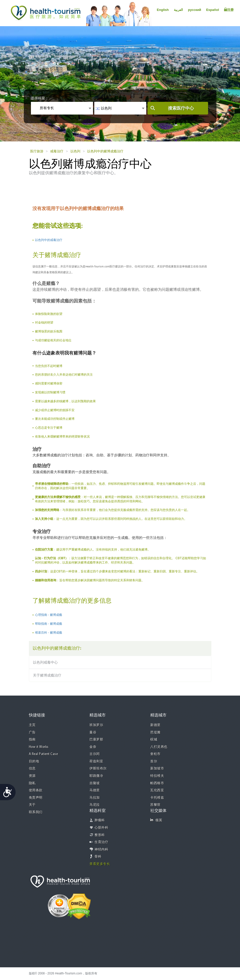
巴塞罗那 (96, 740)
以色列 (75, 151)
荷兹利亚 (96, 761)
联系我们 (36, 812)
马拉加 (95, 798)
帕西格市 (157, 783)
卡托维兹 (157, 798)
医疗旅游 (37, 151)
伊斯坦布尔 (98, 769)
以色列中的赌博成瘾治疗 (105, 151)
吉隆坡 (95, 783)
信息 (32, 769)
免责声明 (36, 798)
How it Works (39, 747)
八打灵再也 (159, 747)
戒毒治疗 (57, 151)
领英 (156, 820)
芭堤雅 (155, 733)
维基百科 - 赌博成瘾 (49, 633)
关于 (32, 805)
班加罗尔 (96, 725)
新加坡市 (157, 769)
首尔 (154, 761)
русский (195, 10)
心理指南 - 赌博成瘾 (49, 615)
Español (213, 10)
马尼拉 (95, 805)
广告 (32, 733)
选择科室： (40, 98)
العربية (178, 10)
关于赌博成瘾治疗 (47, 675)
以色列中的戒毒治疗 (49, 240)
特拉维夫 (157, 776)
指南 (32, 740)
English (163, 10)
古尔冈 (95, 754)
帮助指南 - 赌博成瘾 (49, 624)
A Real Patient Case (43, 754)
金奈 (93, 747)
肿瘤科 (100, 820)
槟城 (154, 740)
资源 (32, 776)
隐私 (32, 783)
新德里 (155, 725)
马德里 (95, 790)
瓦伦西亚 (157, 790)
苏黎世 (155, 805)
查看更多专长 (100, 864)
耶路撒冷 (96, 776)
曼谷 (93, 733)
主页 (32, 725)
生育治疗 (101, 842)
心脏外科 (101, 828)
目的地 (34, 761)
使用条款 (36, 790)
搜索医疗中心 (181, 108)
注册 (229, 10)
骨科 (98, 857)
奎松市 (155, 754)
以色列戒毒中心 (45, 662)
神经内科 (101, 850)
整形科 (100, 835)
